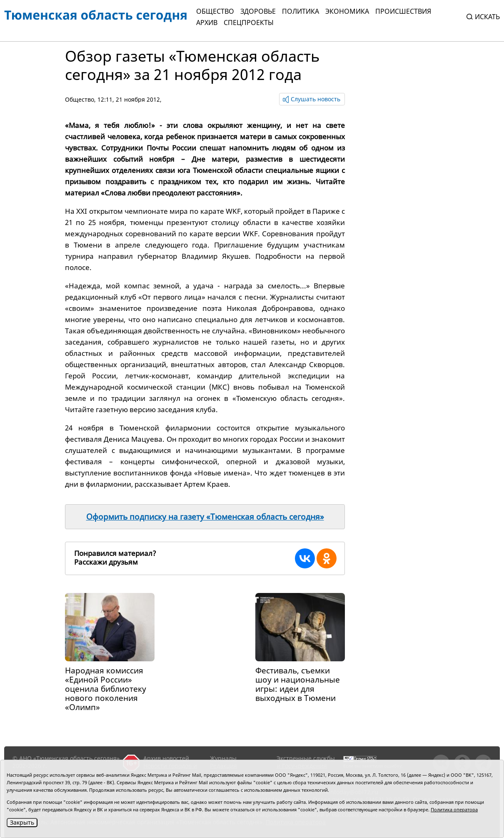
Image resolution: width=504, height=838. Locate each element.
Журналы (223, 758)
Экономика (347, 11)
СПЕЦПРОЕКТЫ (249, 23)
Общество (215, 11)
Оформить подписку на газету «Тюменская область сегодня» (205, 517)
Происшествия (403, 11)
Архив (207, 23)
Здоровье (258, 11)
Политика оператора (454, 809)
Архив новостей (166, 758)
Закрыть (22, 822)
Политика (301, 11)
